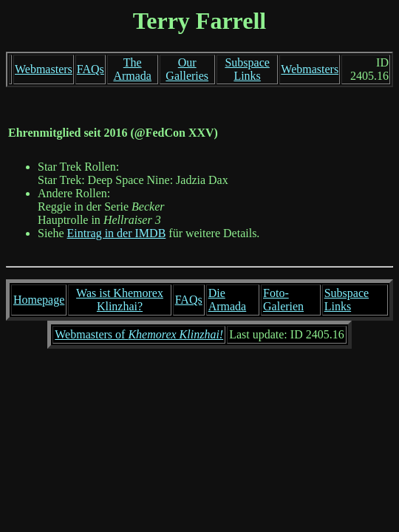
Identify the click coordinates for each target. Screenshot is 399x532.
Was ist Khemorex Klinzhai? (120, 300)
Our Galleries (187, 69)
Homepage (39, 300)
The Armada (132, 69)
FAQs (91, 69)
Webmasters (44, 69)
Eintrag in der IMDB (117, 233)
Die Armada (228, 300)
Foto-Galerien (283, 300)
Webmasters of (139, 334)
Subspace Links (247, 69)
